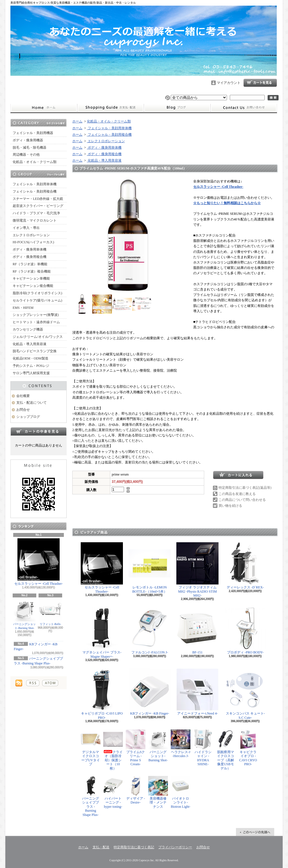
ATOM (50, 683)
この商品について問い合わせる (242, 500)
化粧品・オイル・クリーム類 (35, 162)
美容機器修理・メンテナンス (158, 792)
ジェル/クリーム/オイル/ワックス (38, 337)
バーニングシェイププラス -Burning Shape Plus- (91, 796)
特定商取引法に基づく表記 (134, 847)
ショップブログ (177, 108)
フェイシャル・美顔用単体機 (35, 184)
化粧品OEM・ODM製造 (31, 358)
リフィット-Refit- (50, 612)
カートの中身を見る (39, 431)
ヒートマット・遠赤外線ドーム (36, 322)
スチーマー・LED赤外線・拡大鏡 (38, 199)
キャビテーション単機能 (31, 278)
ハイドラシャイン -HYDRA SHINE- (203, 748)
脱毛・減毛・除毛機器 (30, 148)
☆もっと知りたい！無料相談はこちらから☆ (227, 203)
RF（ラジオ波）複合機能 (32, 271)
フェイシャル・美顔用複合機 (35, 191)
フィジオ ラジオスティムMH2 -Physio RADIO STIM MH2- (197, 570)
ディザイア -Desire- (136, 790)
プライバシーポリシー (175, 847)
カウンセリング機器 (28, 329)
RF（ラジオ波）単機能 (30, 264)
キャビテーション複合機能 (33, 286)
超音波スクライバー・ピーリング (38, 206)
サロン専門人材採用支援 (31, 373)
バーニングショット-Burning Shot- (24, 614)
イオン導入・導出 (26, 228)
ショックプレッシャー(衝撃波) (36, 315)
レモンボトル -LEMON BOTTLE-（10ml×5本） (150, 568)
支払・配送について (110, 108)
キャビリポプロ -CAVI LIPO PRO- (102, 694)
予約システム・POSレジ (31, 366)
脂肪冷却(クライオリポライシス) (37, 293)
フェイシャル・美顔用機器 (33, 133)
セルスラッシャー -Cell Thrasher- (39, 562)
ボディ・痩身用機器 (28, 140)
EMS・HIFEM (23, 308)
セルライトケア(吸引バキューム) (37, 300)
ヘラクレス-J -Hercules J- (181, 744)
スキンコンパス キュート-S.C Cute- (245, 694)
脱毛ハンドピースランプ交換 (35, 351)
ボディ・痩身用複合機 (30, 257)
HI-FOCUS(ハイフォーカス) (33, 242)
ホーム (44, 108)
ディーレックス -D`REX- (245, 566)
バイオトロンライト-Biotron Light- (181, 792)
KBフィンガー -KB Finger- (150, 692)
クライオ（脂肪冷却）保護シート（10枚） (113, 750)
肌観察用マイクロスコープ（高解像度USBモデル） (226, 750)
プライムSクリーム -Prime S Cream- (136, 748)
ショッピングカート (260, 83)
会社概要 (23, 396)
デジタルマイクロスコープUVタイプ (91, 748)
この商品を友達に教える (237, 494)
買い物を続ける (230, 506)
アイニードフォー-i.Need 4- (197, 692)
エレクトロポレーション (31, 235)
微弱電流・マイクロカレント (35, 220)
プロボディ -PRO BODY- (245, 631)
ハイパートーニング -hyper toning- (113, 792)
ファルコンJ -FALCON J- (150, 631)
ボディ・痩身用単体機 (30, 249)
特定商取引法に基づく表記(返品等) (245, 488)
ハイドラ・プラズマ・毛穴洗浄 (36, 213)
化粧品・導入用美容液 (30, 344)
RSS (33, 683)
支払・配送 (101, 847)
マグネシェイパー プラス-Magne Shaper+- (102, 633)
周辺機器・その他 (26, 155)
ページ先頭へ (255, 832)
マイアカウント (229, 83)
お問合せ (244, 108)
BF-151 (197, 631)
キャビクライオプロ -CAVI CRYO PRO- (248, 748)
